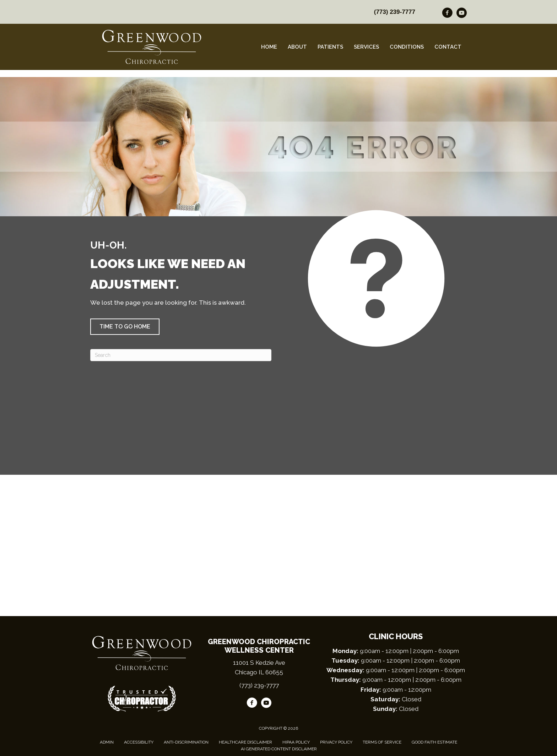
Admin (107, 742)
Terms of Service (382, 742)
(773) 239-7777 (395, 12)
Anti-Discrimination (186, 742)
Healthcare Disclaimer (245, 742)
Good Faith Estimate (434, 742)
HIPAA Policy (296, 742)
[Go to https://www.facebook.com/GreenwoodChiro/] (447, 14)
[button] (125, 327)
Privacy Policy (336, 742)
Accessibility (139, 742)
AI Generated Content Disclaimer (279, 749)
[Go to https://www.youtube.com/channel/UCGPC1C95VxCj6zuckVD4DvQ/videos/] (461, 14)
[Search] (181, 355)
